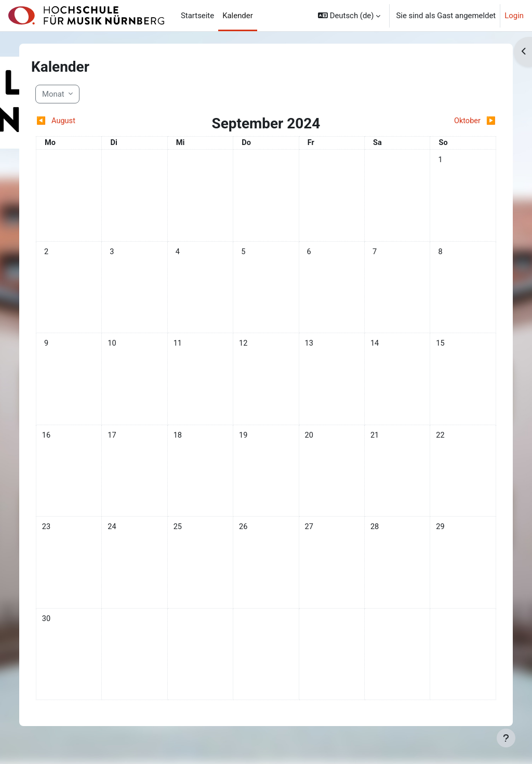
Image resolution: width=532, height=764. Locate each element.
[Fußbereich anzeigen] (506, 738)
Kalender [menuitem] (238, 16)
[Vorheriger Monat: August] (98, 121)
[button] (349, 16)
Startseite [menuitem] (197, 16)
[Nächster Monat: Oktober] (434, 121)
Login (514, 16)
